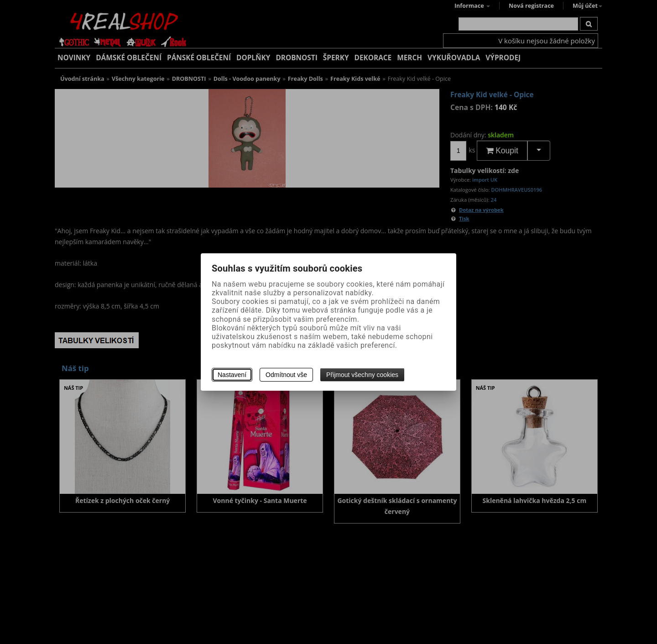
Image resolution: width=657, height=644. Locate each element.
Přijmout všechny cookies (362, 375)
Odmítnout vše (286, 375)
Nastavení (232, 375)
